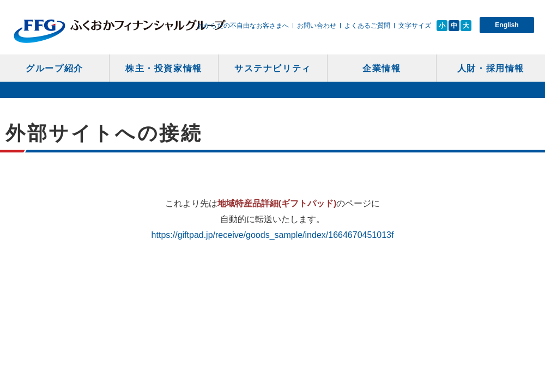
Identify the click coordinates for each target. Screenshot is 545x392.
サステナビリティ (273, 68)
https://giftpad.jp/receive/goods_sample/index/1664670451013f (273, 235)
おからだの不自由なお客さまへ (243, 26)
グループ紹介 (55, 68)
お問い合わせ (317, 26)
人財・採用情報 (491, 68)
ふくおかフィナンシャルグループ (120, 31)
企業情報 (381, 68)
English (507, 25)
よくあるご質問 (367, 26)
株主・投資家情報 (164, 68)
